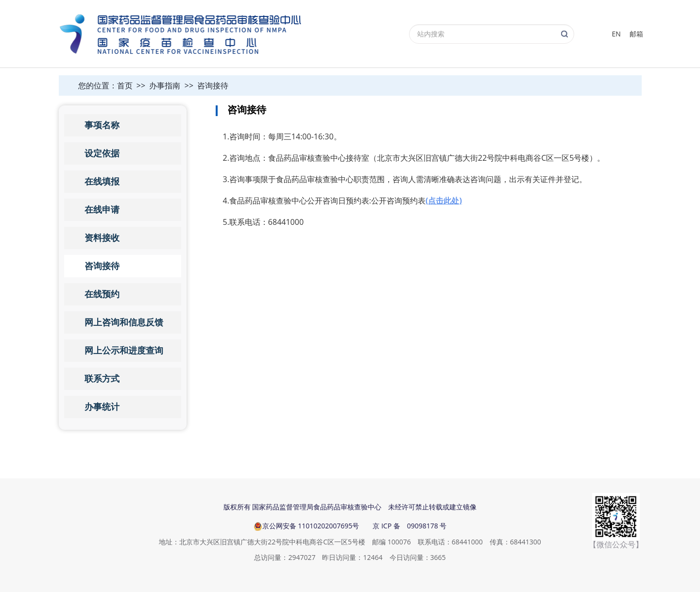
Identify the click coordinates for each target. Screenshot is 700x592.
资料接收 (102, 238)
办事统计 (102, 407)
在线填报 (102, 182)
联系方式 (102, 379)
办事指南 (165, 85)
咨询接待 (213, 85)
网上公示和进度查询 (124, 351)
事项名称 (102, 125)
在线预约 (102, 294)
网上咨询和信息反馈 (124, 322)
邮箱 (636, 34)
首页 (125, 85)
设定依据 (102, 153)
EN (616, 34)
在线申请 (102, 210)
